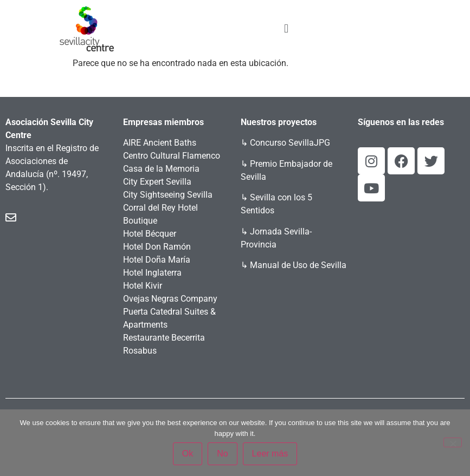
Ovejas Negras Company (170, 299)
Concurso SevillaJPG (290, 143)
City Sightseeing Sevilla (168, 195)
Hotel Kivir (143, 286)
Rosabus (140, 351)
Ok (188, 454)
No (222, 454)
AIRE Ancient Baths (160, 143)
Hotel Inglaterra (152, 273)
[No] (453, 442)
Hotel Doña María (157, 260)
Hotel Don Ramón (157, 247)
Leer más (270, 454)
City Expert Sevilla (157, 182)
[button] (286, 28)
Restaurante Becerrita (164, 338)
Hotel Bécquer (150, 234)
